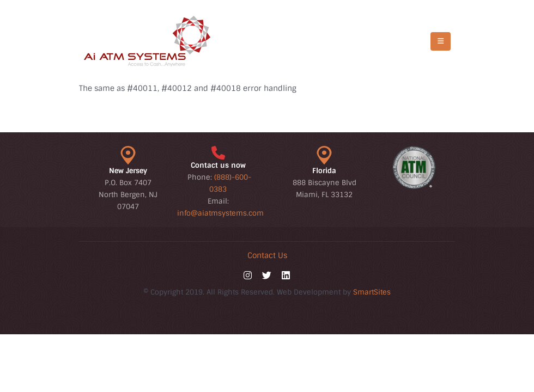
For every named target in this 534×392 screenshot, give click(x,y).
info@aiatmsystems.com (220, 213)
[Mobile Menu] (441, 41)
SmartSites (372, 292)
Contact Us (267, 255)
